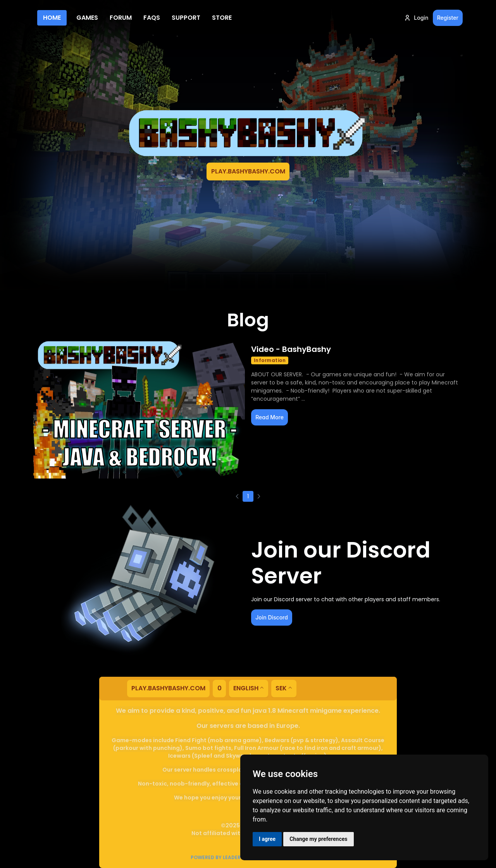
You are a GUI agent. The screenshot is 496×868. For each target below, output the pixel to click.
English (246, 688)
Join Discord (272, 617)
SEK (281, 688)
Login (416, 18)
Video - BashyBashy (291, 349)
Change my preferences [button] (318, 839)
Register (448, 18)
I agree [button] (267, 839)
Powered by (219, 857)
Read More (270, 417)
